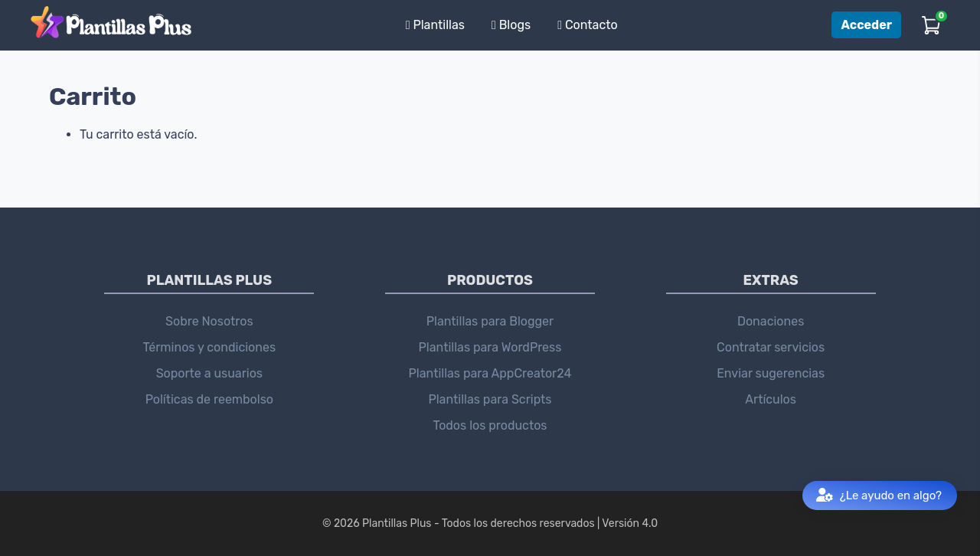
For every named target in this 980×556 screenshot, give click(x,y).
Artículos (771, 399)
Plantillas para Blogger (490, 321)
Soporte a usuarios (209, 373)
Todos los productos (490, 425)
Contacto (588, 25)
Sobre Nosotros (209, 321)
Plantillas (435, 25)
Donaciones (771, 321)
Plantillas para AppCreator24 (490, 373)
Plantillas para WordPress (490, 347)
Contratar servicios (771, 347)
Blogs (511, 25)
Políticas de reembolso (209, 399)
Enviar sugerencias (771, 373)
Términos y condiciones (210, 347)
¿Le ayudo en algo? (879, 496)
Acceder (866, 25)
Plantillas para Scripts (490, 399)
